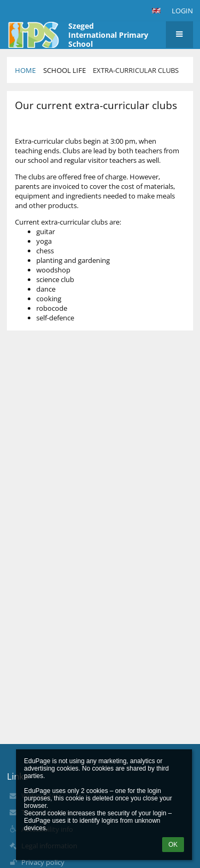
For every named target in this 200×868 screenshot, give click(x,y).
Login (182, 11)
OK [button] (173, 845)
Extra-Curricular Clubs (136, 70)
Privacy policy (43, 862)
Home (25, 70)
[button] (156, 11)
